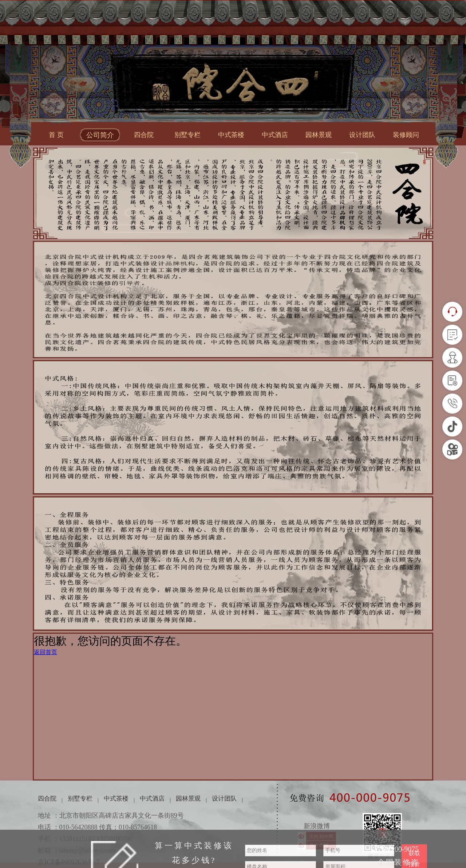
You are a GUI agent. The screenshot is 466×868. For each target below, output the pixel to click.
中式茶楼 (231, 135)
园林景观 (319, 135)
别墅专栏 (187, 135)
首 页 (56, 135)
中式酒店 (275, 135)
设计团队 (362, 135)
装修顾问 (406, 135)
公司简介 (100, 135)
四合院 (144, 135)
